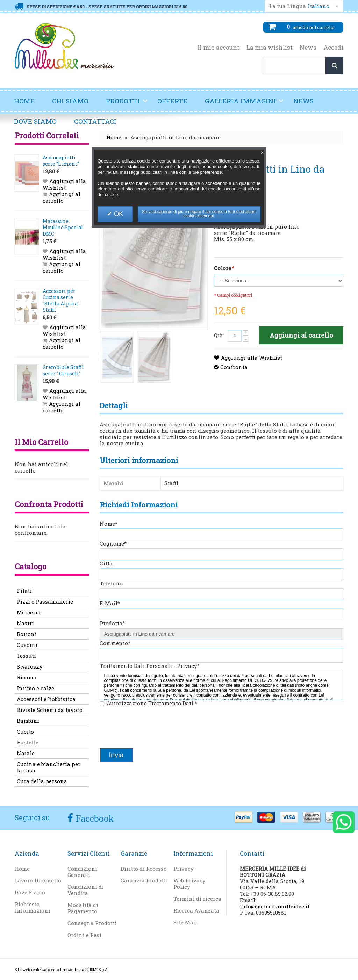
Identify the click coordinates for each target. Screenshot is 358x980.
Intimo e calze (35, 688)
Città (106, 563)
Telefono (111, 583)
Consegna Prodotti (92, 923)
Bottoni (27, 634)
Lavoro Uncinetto (38, 880)
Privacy (184, 869)
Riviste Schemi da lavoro (50, 710)
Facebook (93, 818)
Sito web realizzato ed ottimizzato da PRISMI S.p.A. (62, 969)
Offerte (172, 101)
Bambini (28, 721)
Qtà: (219, 335)
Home (24, 101)
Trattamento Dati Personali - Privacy (150, 666)
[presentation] (153, 728)
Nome (109, 524)
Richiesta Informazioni (33, 907)
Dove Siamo (35, 121)
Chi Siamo (70, 101)
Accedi (333, 48)
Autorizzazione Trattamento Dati (152, 703)
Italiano (318, 6)
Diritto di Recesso (144, 869)
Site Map (185, 922)
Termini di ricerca (197, 899)
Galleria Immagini (244, 104)
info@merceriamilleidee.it (275, 906)
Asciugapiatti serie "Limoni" (61, 161)
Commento (115, 643)
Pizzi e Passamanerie (45, 601)
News (308, 48)
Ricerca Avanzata (196, 910)
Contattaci (95, 121)
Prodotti (127, 104)
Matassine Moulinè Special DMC (63, 227)
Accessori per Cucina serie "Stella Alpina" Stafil (61, 300)
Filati (24, 591)
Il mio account (219, 48)
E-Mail (110, 603)
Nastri (25, 623)
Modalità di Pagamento (83, 908)
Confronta (234, 367)
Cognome (113, 543)
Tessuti (26, 656)
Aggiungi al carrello (62, 197)
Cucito (25, 732)
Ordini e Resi (84, 935)
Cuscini (27, 645)
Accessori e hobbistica (46, 699)
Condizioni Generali (82, 872)
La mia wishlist (270, 48)
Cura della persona (42, 781)
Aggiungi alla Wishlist (252, 358)
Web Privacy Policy (189, 884)
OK (118, 214)
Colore (224, 268)
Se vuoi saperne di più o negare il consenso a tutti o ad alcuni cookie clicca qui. (199, 214)
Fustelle (28, 742)
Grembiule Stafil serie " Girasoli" (63, 370)
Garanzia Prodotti (144, 880)
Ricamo (27, 677)
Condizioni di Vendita (86, 890)
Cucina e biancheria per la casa (49, 767)
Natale (26, 753)
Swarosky (30, 666)
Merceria (29, 612)
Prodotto (112, 623)
